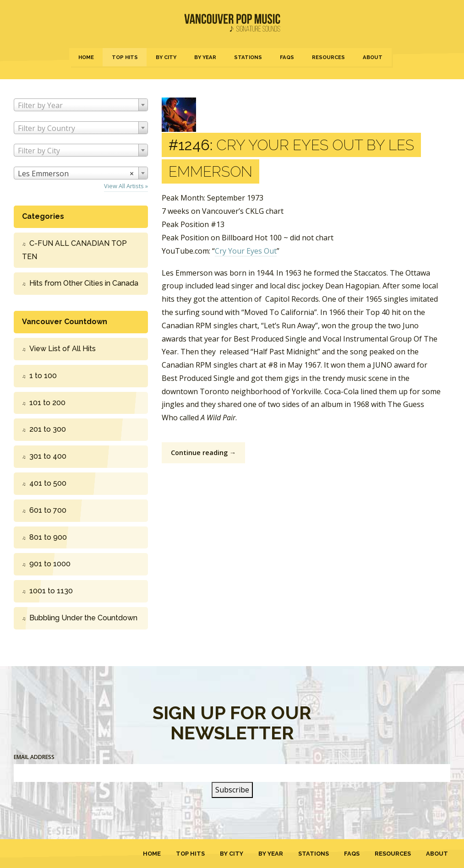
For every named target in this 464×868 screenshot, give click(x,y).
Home (86, 57)
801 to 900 (48, 537)
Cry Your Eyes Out (246, 251)
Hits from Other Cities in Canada (84, 283)
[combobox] (81, 105)
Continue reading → (203, 453)
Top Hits (125, 57)
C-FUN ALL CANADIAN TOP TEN (74, 250)
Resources (328, 57)
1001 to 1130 (51, 591)
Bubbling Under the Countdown (83, 618)
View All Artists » (126, 186)
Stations (248, 57)
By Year (205, 57)
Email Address (34, 757)
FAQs (287, 57)
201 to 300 (48, 429)
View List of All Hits (63, 349)
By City (166, 57)
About (373, 57)
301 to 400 (48, 456)
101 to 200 (47, 403)
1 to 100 (43, 376)
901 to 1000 (50, 564)
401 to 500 (48, 483)
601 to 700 (48, 510)
